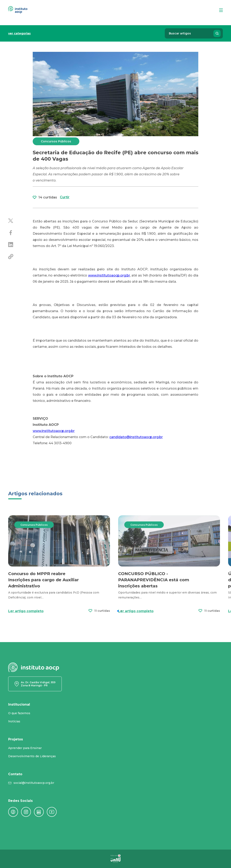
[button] (118, 627)
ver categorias (19, 33)
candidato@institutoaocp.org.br (136, 437)
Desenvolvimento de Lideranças (32, 756)
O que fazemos (19, 713)
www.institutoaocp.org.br (54, 431)
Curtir (65, 216)
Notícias (14, 721)
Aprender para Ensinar (25, 748)
